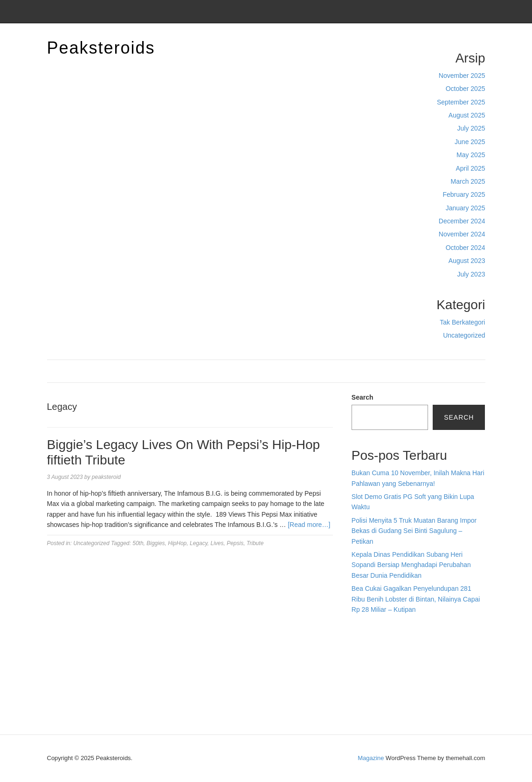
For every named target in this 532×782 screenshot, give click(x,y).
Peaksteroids (101, 48)
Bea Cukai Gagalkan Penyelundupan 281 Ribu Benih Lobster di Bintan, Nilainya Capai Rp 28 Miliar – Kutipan (416, 599)
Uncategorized (464, 335)
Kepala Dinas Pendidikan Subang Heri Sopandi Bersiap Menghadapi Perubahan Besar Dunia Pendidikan (411, 565)
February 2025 (464, 194)
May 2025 (471, 155)
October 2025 (466, 89)
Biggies (155, 543)
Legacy (199, 543)
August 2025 (467, 115)
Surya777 (366, 692)
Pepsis (235, 543)
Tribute (255, 543)
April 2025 (470, 168)
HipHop (177, 543)
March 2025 (468, 181)
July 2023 (471, 274)
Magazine (371, 758)
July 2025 (471, 128)
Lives (217, 543)
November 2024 (462, 234)
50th (138, 543)
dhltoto (361, 629)
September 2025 (461, 102)
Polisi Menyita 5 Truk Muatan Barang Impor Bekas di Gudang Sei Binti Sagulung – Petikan (414, 531)
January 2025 (466, 208)
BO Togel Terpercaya (403, 629)
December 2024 (462, 221)
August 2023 (467, 261)
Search (363, 397)
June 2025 (470, 142)
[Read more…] (309, 525)
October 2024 (466, 248)
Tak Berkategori (462, 322)
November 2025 (462, 76)
